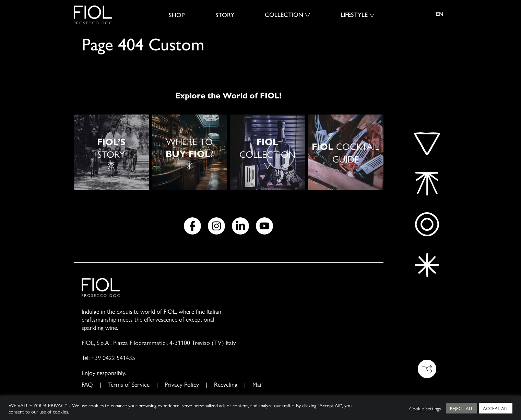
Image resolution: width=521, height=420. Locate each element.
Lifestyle (354, 15)
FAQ (87, 384)
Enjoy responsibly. (104, 373)
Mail (258, 384)
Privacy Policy (182, 384)
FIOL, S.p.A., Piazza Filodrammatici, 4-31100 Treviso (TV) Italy (159, 342)
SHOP (177, 15)
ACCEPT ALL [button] (496, 408)
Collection (284, 15)
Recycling (226, 384)
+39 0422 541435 (113, 357)
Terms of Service (129, 384)
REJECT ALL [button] (461, 408)
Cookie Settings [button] (425, 408)
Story (225, 15)
